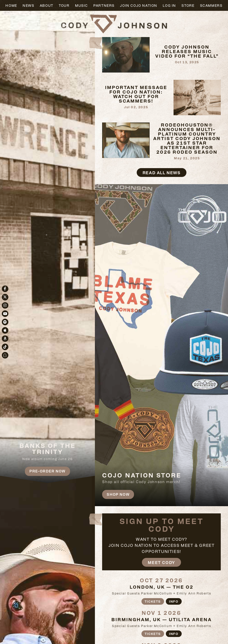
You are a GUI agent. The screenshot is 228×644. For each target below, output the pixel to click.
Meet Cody (161, 562)
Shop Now (118, 494)
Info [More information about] (174, 601)
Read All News (162, 172)
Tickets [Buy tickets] (153, 601)
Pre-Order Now (47, 471)
